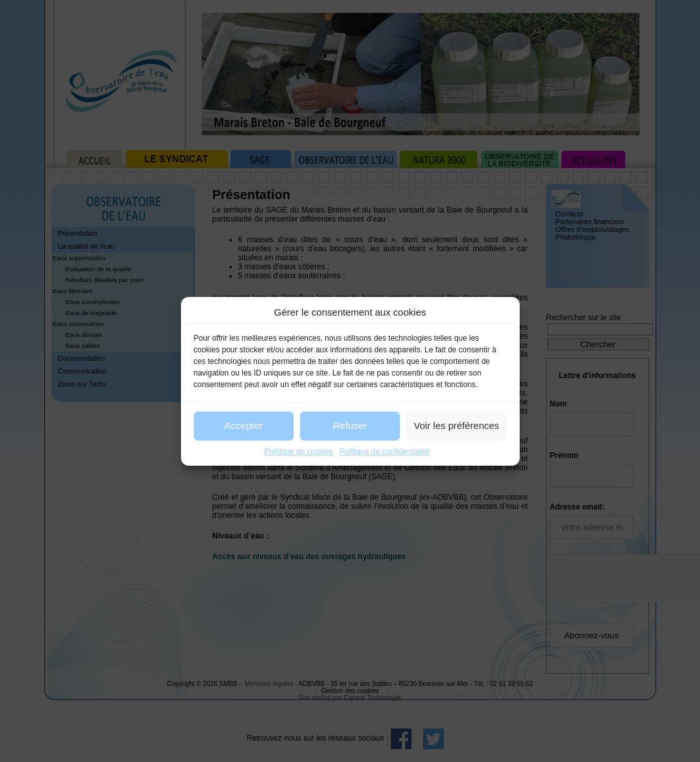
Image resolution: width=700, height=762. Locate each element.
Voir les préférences (457, 425)
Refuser (350, 425)
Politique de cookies (298, 452)
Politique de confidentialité (384, 452)
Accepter (244, 425)
